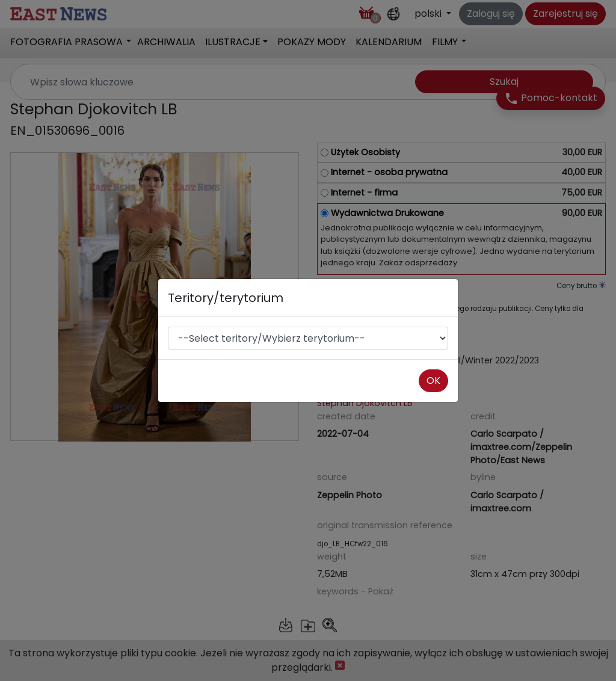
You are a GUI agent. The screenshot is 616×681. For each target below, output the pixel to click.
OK (433, 381)
